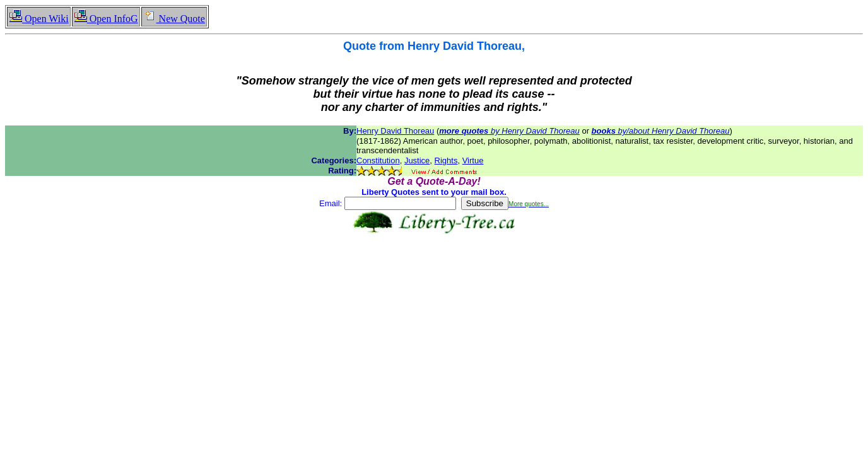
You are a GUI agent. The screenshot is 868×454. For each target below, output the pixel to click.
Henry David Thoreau (395, 131)
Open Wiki (39, 19)
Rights (446, 160)
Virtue (473, 160)
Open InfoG (106, 19)
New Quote (174, 19)
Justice (417, 160)
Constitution (378, 160)
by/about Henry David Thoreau (661, 131)
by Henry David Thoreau (509, 131)
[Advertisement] (434, 274)
